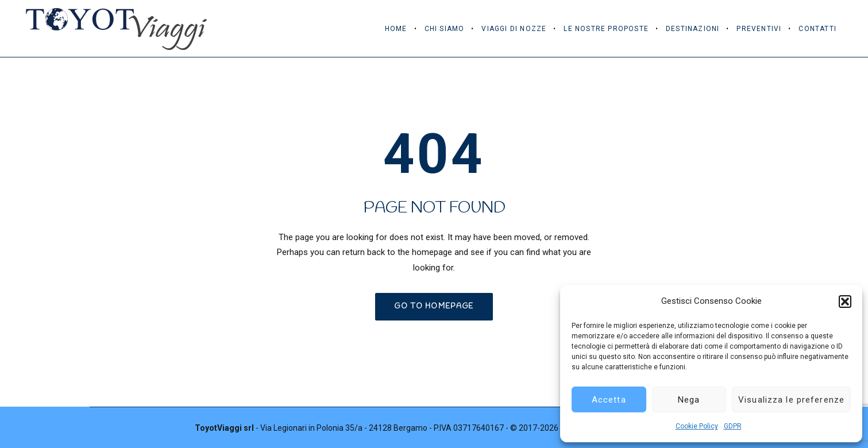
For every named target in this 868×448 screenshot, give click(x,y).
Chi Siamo (445, 29)
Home (396, 29)
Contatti (817, 29)
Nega (689, 400)
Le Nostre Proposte (606, 29)
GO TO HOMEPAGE (434, 306)
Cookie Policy (697, 426)
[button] (845, 302)
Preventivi (759, 29)
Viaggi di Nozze (514, 29)
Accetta (609, 400)
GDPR (733, 426)
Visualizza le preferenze (791, 400)
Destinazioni (693, 29)
